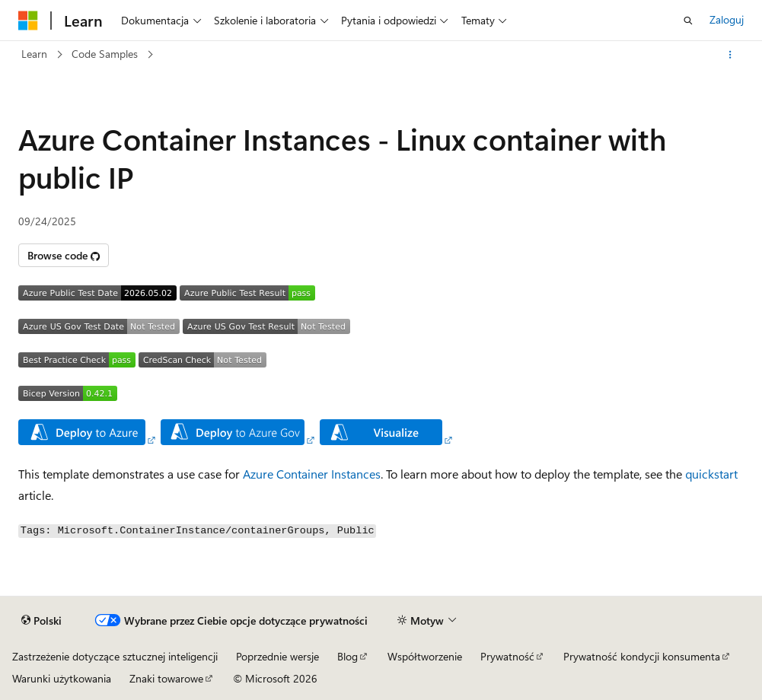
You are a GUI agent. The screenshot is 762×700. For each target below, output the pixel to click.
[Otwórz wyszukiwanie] (688, 21)
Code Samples (105, 54)
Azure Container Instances (312, 474)
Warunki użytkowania (62, 678)
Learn (34, 54)
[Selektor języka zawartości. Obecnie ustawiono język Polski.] (41, 621)
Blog (348, 656)
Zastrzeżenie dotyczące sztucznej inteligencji (115, 656)
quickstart (711, 474)
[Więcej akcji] (730, 55)
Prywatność (507, 656)
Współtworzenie (425, 656)
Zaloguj (727, 19)
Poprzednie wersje (277, 656)
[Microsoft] (28, 21)
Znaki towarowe (166, 678)
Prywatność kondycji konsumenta (642, 656)
